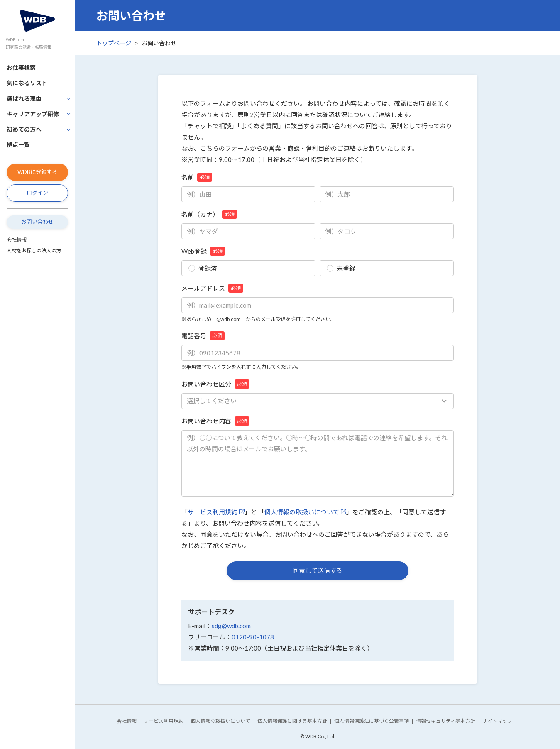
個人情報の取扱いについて (302, 512)
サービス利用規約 (213, 512)
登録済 (203, 268)
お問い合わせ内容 (215, 421)
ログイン (37, 193)
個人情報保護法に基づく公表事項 (372, 721)
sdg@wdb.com (231, 626)
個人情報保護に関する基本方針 (292, 721)
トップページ (114, 43)
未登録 (341, 268)
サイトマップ (497, 721)
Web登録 (203, 251)
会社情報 (17, 240)
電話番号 (203, 336)
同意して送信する (318, 570)
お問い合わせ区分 (215, 384)
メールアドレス (212, 288)
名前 (197, 177)
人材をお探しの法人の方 (34, 251)
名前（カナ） (209, 214)
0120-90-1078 (253, 637)
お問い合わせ (37, 222)
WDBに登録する (37, 172)
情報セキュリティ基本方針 (446, 721)
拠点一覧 (18, 145)
